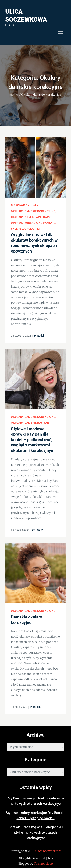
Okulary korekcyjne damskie (33, 217)
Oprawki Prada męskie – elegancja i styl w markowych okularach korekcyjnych (36, 832)
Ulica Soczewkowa (48, 851)
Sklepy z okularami (26, 229)
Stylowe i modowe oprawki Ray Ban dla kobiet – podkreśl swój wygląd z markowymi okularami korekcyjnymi (33, 440)
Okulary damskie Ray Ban (30, 423)
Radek (41, 336)
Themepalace (43, 863)
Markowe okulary (25, 205)
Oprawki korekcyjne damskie (33, 223)
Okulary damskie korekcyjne (33, 211)
